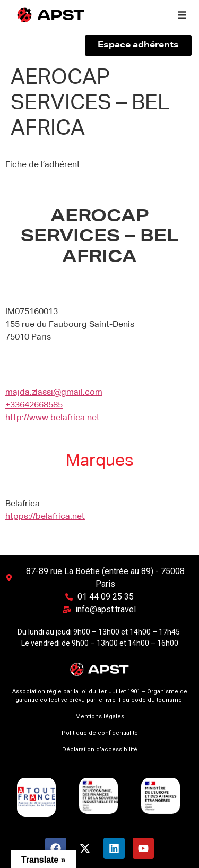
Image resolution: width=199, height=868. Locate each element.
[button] (182, 15)
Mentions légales (100, 717)
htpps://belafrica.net (45, 517)
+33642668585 (34, 405)
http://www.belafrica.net (53, 418)
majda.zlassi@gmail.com (54, 393)
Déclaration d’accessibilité (100, 749)
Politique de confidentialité (100, 733)
